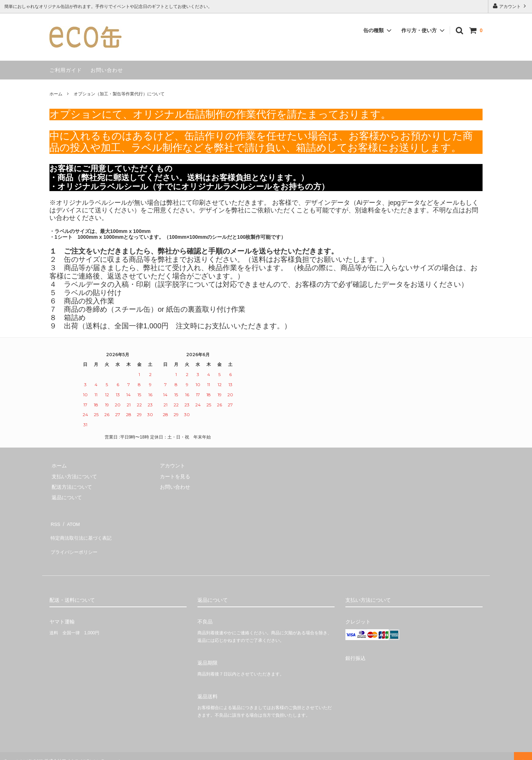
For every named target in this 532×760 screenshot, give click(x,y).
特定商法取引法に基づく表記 (82, 533)
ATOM (71, 523)
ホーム (56, 94)
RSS (55, 523)
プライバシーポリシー (75, 544)
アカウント (510, 6)
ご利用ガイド (66, 70)
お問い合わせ (107, 70)
